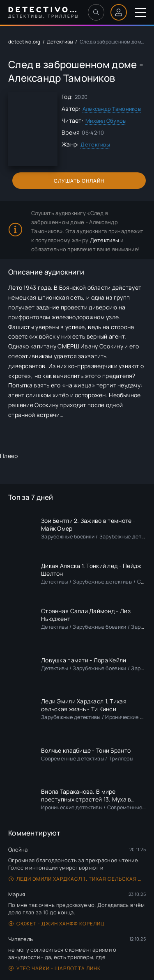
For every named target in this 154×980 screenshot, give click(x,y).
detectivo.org (24, 42)
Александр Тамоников (112, 109)
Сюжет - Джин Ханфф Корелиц (57, 924)
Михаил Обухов (106, 121)
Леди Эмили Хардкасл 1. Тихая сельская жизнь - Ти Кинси (77, 879)
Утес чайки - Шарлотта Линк (55, 968)
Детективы (60, 42)
